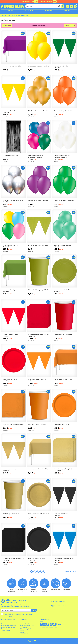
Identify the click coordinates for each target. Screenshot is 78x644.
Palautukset (5, 629)
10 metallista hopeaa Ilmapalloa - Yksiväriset (13, 201)
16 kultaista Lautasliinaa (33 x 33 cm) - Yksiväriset (64, 470)
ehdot (11, 616)
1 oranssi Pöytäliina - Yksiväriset (63, 379)
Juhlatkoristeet (10, 15)
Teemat (10, 11)
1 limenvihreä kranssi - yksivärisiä (38, 245)
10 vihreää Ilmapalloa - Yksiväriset (64, 200)
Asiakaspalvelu (58, 601)
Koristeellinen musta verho (11, 156)
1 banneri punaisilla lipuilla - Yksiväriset (11, 336)
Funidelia (3, 15)
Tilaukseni (4, 624)
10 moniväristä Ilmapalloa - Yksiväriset (11, 246)
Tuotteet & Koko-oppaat (8, 627)
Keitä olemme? (24, 634)
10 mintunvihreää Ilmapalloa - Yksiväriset (63, 246)
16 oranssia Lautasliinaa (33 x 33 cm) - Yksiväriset (14, 425)
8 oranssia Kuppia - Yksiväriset (37, 424)
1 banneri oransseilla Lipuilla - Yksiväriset (37, 380)
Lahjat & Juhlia (67, 11)
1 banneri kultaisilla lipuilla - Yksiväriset (11, 470)
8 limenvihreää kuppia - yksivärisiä (38, 290)
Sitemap (22, 632)
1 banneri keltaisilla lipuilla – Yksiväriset (11, 112)
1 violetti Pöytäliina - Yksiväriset (12, 66)
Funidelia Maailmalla (26, 624)
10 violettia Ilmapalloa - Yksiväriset (39, 200)
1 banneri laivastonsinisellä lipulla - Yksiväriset (64, 559)
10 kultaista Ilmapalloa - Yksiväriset (39, 111)
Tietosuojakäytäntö (25, 629)
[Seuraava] (47, 572)
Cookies (22, 631)
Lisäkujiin (48, 11)
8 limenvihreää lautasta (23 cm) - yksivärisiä (63, 291)
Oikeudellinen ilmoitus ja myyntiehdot (27, 626)
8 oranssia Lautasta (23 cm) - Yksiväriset (62, 425)
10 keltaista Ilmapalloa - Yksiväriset (39, 66)
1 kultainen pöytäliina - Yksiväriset (38, 469)
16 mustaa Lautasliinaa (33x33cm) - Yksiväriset (13, 559)
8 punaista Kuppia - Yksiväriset (63, 335)
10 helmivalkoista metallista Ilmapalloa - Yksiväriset (62, 156)
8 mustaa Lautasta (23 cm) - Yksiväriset (37, 559)
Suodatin (8, 26)
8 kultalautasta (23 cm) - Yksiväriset (39, 514)
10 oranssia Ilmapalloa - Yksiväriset (64, 111)
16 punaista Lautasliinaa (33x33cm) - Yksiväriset (39, 336)
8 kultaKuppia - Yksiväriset (11, 514)
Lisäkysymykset (6, 631)
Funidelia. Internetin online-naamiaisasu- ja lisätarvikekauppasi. (13, 6)
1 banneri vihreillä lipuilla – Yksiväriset (61, 67)
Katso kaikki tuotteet (71, 571)
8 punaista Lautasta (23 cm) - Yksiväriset (12, 380)
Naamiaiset (29, 11)
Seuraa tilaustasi (58, 606)
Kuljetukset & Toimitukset (9, 626)
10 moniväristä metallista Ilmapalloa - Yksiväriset (36, 156)
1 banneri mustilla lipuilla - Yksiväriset (61, 515)
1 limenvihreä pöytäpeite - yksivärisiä (10, 291)
